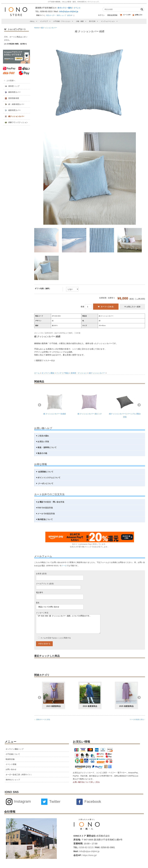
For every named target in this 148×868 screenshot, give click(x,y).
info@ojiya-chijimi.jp (69, 11)
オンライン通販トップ (15, 749)
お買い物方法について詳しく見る (86, 782)
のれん (32, 21)
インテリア (44, 21)
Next (139, 405)
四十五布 (92, 21)
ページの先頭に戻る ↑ (137, 724)
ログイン (101, 15)
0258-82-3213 (86, 847)
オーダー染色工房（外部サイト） (19, 775)
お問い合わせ (11, 769)
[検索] (142, 9)
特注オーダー (51, 15)
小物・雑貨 (80, 21)
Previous (40, 405)
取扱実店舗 (10, 759)
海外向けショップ (13, 780)
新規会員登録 (112, 15)
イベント (77, 8)
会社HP (70, 15)
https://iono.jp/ (89, 855)
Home (37, 28)
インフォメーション (108, 21)
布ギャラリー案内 (65, 8)
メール (64, 566)
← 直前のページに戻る (42, 724)
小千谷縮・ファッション (62, 21)
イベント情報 (11, 764)
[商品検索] (121, 9)
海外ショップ (61, 15)
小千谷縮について (13, 754)
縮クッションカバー (49, 28)
